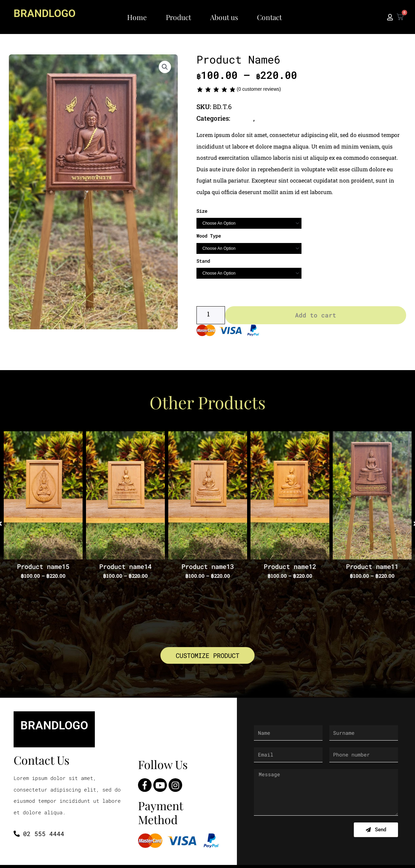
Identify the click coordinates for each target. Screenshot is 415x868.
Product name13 (208, 568)
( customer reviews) (259, 89)
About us (224, 17)
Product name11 (372, 568)
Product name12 (290, 568)
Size (202, 211)
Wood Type (209, 236)
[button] (165, 68)
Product (178, 17)
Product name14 (125, 568)
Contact (269, 17)
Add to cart (316, 317)
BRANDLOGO (47, 13)
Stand (203, 261)
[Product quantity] (211, 317)
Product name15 (43, 568)
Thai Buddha (277, 118)
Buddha (243, 118)
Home (137, 17)
